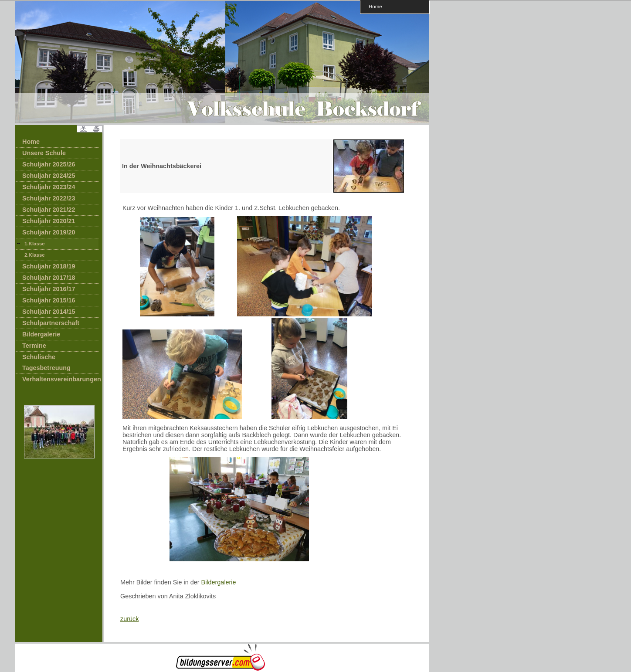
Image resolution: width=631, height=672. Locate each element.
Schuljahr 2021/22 (49, 210)
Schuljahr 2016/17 (49, 289)
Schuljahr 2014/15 (49, 312)
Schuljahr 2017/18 (49, 278)
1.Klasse (35, 244)
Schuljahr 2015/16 (49, 300)
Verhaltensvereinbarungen (60, 379)
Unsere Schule (44, 153)
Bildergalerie (41, 334)
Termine (34, 346)
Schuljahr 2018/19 (49, 266)
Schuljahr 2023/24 (49, 187)
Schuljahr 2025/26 (49, 164)
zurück (129, 619)
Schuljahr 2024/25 (49, 176)
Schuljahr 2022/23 (49, 198)
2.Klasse (35, 255)
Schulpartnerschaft (51, 323)
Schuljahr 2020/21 (49, 221)
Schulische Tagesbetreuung (46, 362)
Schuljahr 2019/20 (49, 232)
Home (375, 6)
